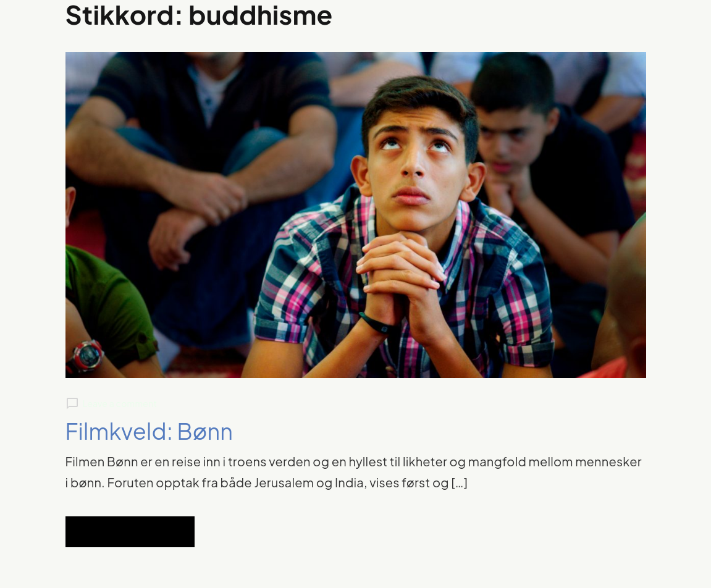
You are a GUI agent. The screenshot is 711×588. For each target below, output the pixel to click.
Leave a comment (120, 403)
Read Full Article (130, 532)
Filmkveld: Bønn (149, 431)
